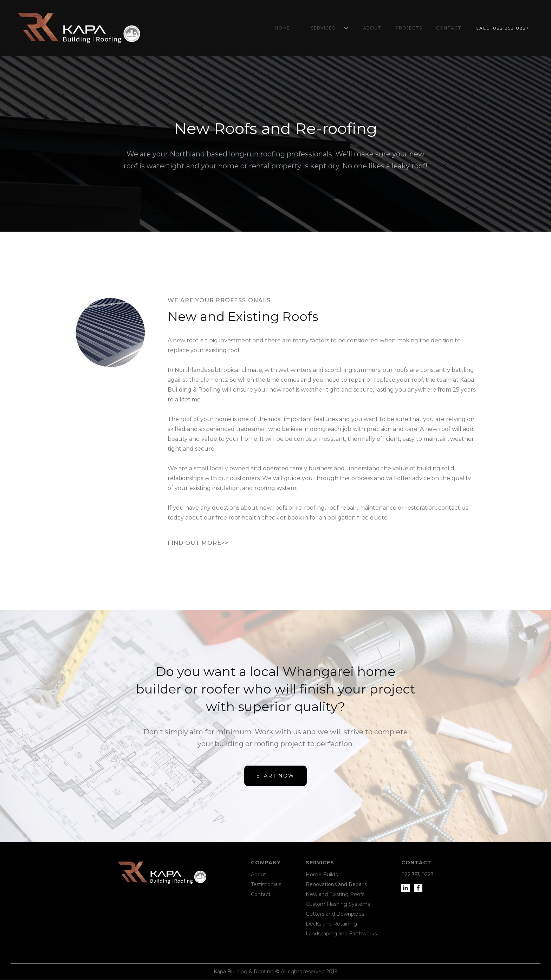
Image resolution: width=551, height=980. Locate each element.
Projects (409, 28)
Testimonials (266, 884)
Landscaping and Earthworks (341, 934)
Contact (449, 28)
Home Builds (322, 875)
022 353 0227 (417, 875)
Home (282, 28)
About (372, 28)
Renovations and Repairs (336, 884)
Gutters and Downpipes (335, 914)
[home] (79, 28)
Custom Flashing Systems (338, 904)
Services (323, 28)
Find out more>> (198, 543)
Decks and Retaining (331, 924)
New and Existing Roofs (335, 894)
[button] (326, 28)
